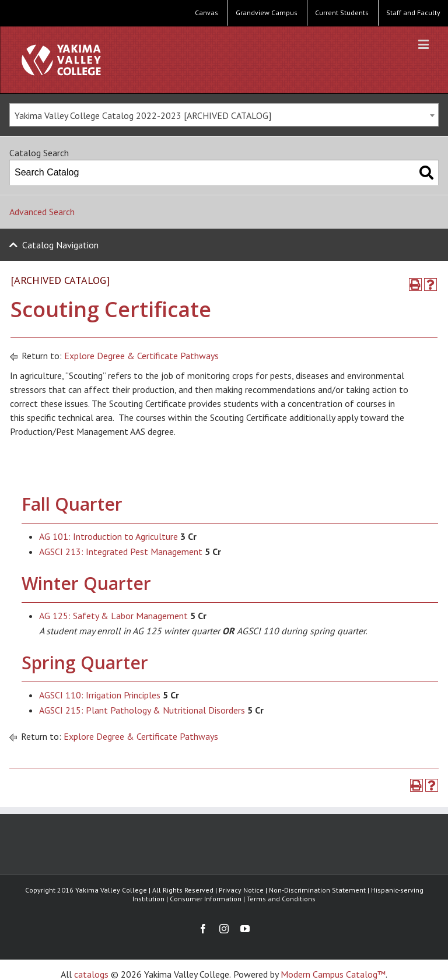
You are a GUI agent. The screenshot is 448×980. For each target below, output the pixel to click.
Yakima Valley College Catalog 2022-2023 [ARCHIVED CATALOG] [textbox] (143, 115)
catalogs (91, 974)
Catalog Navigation (60, 245)
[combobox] (224, 115)
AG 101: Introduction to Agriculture (108, 536)
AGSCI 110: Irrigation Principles (100, 695)
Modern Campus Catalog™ (333, 974)
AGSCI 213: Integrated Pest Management (121, 552)
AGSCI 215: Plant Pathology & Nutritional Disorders (142, 710)
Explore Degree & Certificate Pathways (141, 356)
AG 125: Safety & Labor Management (113, 616)
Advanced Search (42, 212)
